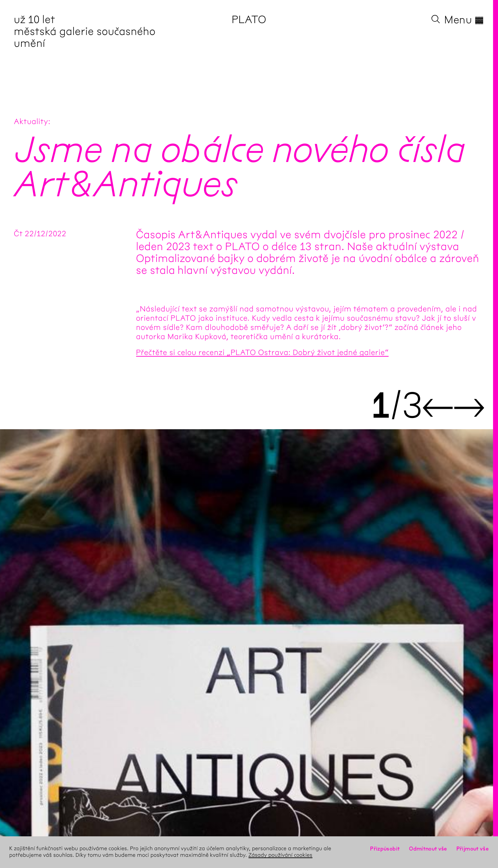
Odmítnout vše (428, 849)
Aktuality (31, 121)
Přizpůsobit (385, 849)
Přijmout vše (473, 849)
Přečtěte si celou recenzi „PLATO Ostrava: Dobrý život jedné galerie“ (263, 352)
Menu (464, 20)
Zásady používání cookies (280, 855)
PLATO (249, 20)
